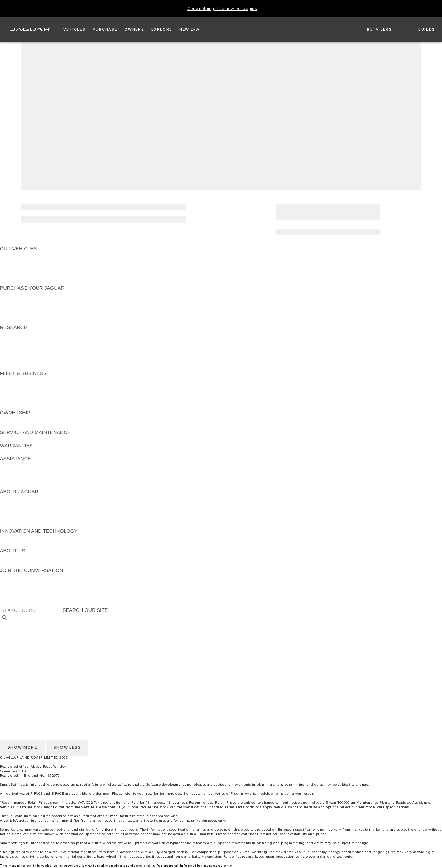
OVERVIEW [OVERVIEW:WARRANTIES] (13, 452)
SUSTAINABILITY (20, 564)
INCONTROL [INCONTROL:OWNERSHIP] (15, 426)
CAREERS (12, 632)
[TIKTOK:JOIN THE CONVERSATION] (12, 584)
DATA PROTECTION (23, 651)
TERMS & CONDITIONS (27, 638)
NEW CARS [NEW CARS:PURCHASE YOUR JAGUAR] (13, 295)
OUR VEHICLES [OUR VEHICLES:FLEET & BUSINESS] (18, 386)
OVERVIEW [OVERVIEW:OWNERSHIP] (13, 419)
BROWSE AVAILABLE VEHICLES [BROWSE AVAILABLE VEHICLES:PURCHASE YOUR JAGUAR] (37, 321)
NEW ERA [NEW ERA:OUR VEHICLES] (12, 281)
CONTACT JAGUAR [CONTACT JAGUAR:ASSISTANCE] (22, 465)
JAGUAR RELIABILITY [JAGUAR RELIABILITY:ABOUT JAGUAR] (26, 518)
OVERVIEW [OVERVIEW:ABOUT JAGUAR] (13, 498)
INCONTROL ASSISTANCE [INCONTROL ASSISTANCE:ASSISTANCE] (31, 478)
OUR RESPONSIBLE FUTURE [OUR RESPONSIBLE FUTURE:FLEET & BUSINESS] (34, 393)
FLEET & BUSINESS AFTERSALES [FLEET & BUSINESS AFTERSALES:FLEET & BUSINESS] (40, 400)
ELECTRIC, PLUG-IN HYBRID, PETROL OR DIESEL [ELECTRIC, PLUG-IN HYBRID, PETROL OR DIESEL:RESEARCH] (59, 367)
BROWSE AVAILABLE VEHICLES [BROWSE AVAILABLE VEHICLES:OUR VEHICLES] (37, 275)
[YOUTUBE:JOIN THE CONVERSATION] (15, 590)
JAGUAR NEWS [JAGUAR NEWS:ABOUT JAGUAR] (18, 505)
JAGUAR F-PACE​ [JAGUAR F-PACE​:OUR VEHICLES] (20, 255)
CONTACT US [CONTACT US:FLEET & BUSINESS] (16, 406)
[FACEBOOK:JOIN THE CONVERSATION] (16, 597)
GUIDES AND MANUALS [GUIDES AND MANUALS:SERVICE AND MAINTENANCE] (28, 439)
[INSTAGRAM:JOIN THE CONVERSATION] (17, 577)
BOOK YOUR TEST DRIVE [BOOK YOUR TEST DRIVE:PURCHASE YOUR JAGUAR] (30, 308)
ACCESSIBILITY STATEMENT (34, 664)
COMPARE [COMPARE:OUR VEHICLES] (12, 268)
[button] (74, 30)
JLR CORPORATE (21, 658)
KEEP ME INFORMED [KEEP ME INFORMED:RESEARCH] (25, 340)
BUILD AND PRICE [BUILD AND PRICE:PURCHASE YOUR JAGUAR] (21, 314)
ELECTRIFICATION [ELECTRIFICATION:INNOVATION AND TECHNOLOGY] (22, 538)
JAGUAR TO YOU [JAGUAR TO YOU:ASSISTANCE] (20, 485)
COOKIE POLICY (19, 671)
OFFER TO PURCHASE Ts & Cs (36, 645)
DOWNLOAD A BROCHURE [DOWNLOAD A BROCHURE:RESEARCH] (31, 334)
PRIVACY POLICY (20, 678)
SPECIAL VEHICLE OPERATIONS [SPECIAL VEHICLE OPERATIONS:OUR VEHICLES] (38, 262)
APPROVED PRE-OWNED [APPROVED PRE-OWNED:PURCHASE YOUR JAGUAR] (30, 301)
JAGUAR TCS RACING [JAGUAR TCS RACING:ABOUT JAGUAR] (26, 511)
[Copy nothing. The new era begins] (222, 9)
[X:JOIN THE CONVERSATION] (5, 603)
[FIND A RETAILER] (373, 30)
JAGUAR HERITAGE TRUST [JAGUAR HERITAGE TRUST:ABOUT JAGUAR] (32, 524)
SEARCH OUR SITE (85, 610)
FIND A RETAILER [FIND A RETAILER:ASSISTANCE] (21, 472)
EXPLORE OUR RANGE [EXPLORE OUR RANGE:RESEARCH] (27, 347)
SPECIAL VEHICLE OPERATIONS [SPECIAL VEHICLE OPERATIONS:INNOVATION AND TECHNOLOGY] (38, 544)
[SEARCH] (5, 618)
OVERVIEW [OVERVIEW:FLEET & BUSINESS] (13, 380)
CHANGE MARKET (22, 625)
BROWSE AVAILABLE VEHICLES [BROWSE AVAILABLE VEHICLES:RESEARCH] (37, 360)
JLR (4, 557)
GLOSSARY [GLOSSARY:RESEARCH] (13, 354)
